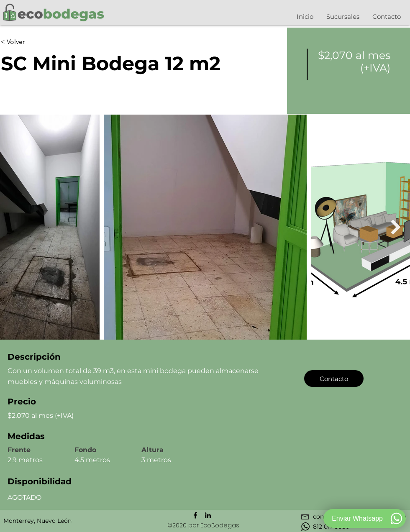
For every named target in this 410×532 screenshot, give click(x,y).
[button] (343, 17)
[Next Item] (396, 227)
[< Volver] (30, 42)
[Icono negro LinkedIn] (208, 515)
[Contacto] (334, 379)
